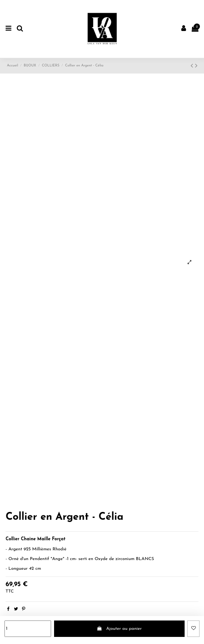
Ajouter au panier (119, 629)
